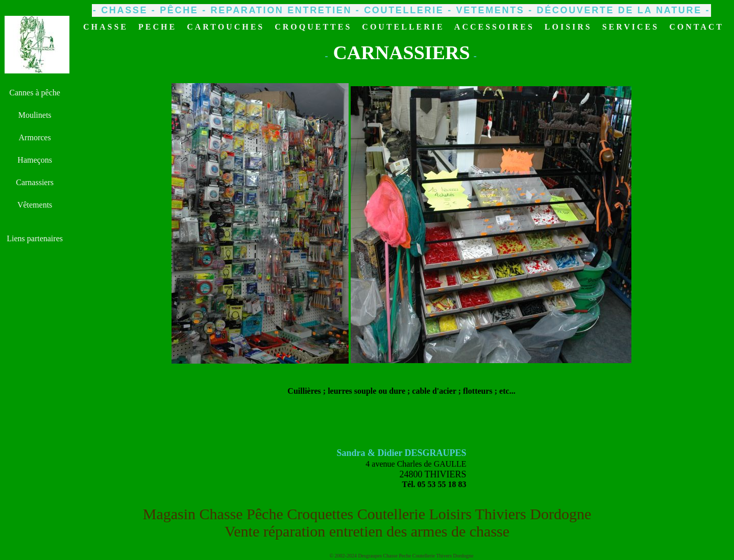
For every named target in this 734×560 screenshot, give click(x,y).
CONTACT (696, 27)
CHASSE (106, 27)
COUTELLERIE (403, 27)
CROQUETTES (313, 27)
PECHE (157, 27)
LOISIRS (568, 27)
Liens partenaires (35, 238)
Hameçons (35, 160)
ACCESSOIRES (494, 27)
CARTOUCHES (226, 27)
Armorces (35, 137)
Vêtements (35, 205)
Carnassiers (35, 182)
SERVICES (631, 27)
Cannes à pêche (35, 93)
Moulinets (35, 115)
